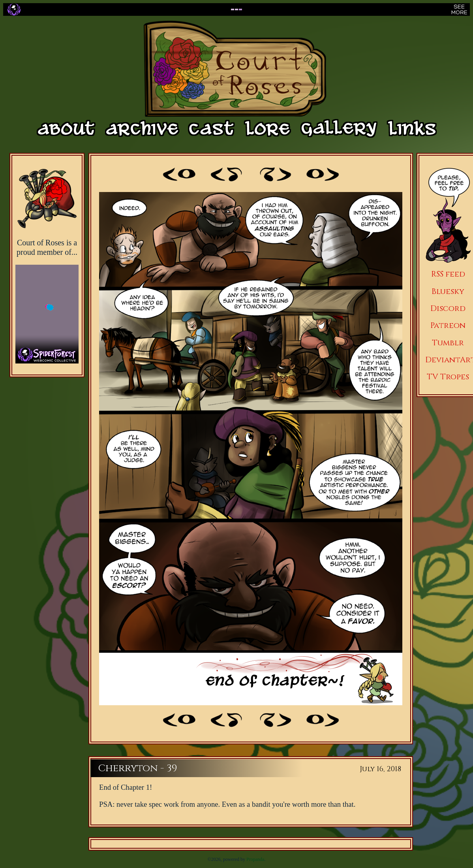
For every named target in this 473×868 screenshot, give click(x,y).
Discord (448, 308)
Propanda (255, 859)
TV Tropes (448, 377)
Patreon (448, 325)
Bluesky (448, 291)
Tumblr (448, 343)
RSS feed (448, 274)
